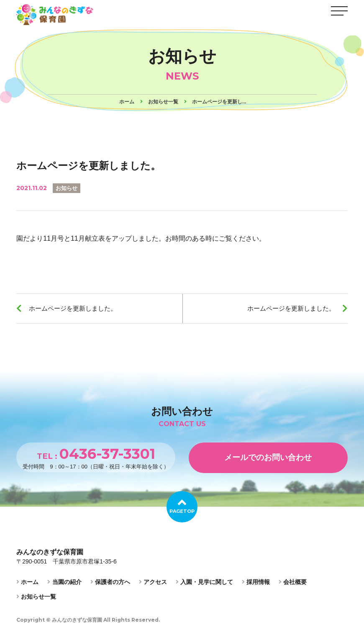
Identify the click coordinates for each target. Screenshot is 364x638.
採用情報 (256, 586)
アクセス (153, 586)
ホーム (27, 586)
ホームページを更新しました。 (77, 310)
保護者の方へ (110, 586)
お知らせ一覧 (36, 601)
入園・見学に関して (204, 586)
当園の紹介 (64, 586)
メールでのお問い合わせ (268, 461)
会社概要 (293, 586)
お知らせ (67, 188)
